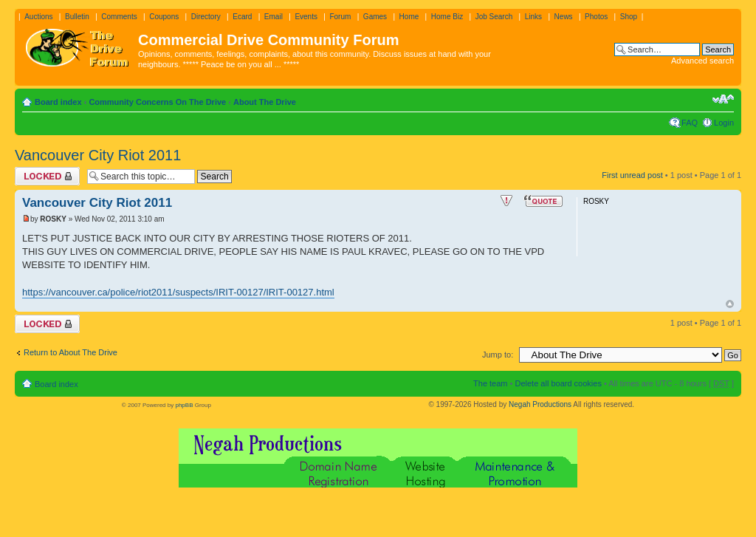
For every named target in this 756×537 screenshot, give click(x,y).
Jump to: (498, 355)
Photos (596, 17)
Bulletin (77, 17)
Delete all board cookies (558, 383)
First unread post (632, 175)
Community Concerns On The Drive (157, 102)
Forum (340, 17)
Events (306, 17)
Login (724, 123)
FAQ (690, 123)
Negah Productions (540, 404)
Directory (206, 17)
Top (730, 304)
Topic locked (47, 176)
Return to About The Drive (71, 352)
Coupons (164, 17)
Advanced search (702, 61)
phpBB (184, 405)
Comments (119, 17)
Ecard (242, 17)
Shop (629, 17)
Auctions (38, 17)
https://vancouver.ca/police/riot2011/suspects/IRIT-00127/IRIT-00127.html (178, 292)
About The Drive (265, 102)
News (564, 17)
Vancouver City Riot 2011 (98, 155)
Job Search (494, 17)
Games (375, 17)
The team (490, 383)
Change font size (723, 99)
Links (533, 17)
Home (409, 17)
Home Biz (447, 17)
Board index (58, 102)
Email (274, 17)
